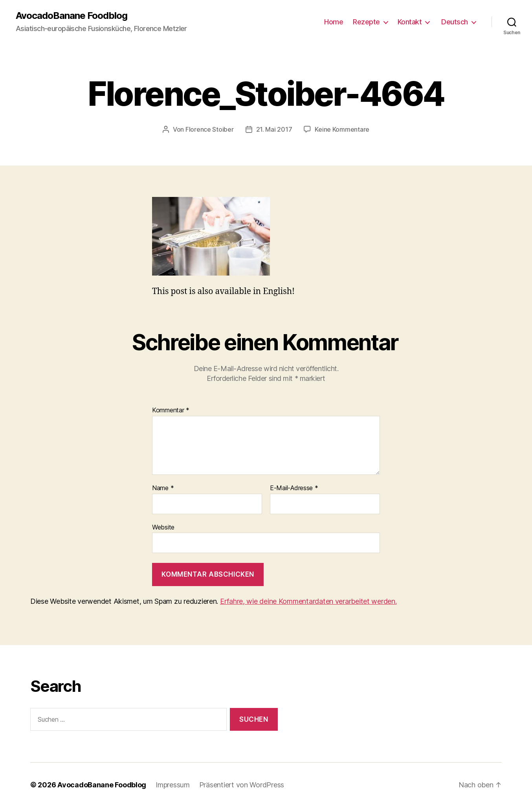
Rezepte (366, 22)
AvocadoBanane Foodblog (72, 16)
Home (334, 22)
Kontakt (410, 22)
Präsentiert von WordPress (242, 785)
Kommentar (171, 410)
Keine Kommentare (342, 129)
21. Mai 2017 (274, 129)
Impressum (173, 785)
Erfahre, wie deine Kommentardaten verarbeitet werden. (308, 601)
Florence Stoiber (210, 129)
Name (163, 488)
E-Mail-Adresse (294, 488)
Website (163, 527)
